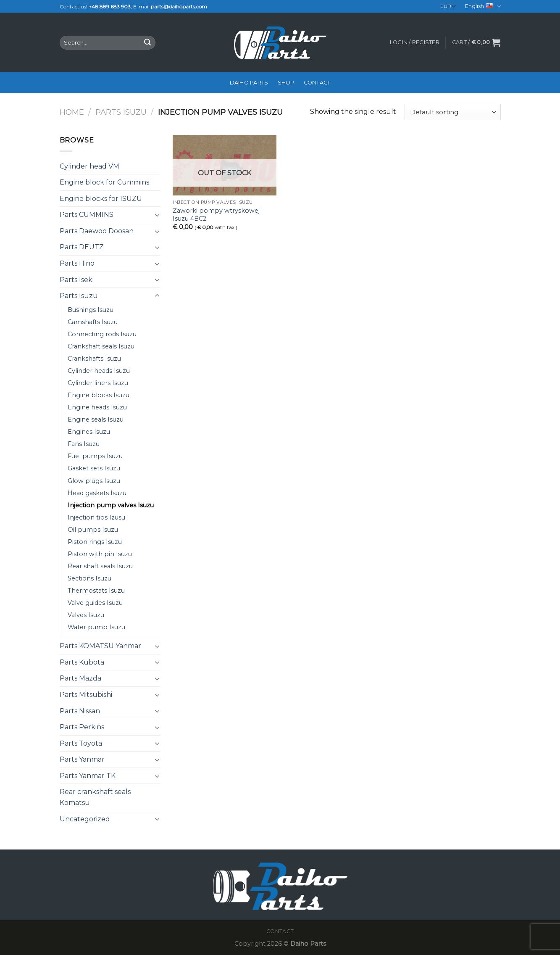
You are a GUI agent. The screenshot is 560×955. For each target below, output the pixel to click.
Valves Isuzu (86, 615)
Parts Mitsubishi (86, 695)
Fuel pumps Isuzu (95, 456)
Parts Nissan (80, 711)
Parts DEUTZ (82, 247)
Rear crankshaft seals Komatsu (95, 797)
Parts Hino (77, 263)
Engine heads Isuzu (97, 407)
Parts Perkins (82, 727)
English (483, 7)
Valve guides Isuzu (95, 603)
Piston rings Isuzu (95, 542)
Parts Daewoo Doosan (97, 231)
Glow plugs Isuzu (94, 481)
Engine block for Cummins (104, 182)
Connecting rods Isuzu (102, 334)
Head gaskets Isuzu (97, 493)
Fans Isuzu (84, 444)
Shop (286, 83)
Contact (317, 83)
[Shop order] (452, 112)
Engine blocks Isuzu (99, 395)
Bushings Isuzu (91, 310)
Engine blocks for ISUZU (101, 199)
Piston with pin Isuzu (100, 554)
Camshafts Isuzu (93, 322)
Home (72, 112)
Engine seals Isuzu (96, 419)
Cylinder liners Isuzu (98, 383)
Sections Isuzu (89, 578)
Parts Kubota (82, 662)
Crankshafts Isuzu (94, 359)
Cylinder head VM (89, 166)
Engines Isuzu (89, 432)
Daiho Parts (249, 83)
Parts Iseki (77, 280)
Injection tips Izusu (96, 517)
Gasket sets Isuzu (94, 468)
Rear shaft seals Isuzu (100, 566)
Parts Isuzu (121, 112)
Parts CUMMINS (87, 215)
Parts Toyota (81, 743)
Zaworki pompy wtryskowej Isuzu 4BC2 (216, 215)
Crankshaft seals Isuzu (101, 346)
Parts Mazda (80, 678)
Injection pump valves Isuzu (111, 505)
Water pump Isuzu (96, 627)
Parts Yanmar (82, 759)
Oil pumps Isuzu (93, 530)
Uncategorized (85, 819)
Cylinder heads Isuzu (99, 371)
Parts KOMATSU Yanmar (100, 646)
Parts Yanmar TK (88, 776)
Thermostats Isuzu (96, 591)
